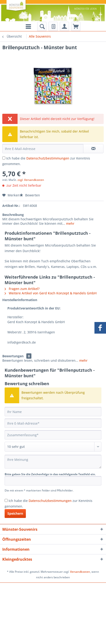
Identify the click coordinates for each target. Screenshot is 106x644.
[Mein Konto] (64, 26)
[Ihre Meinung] (53, 462)
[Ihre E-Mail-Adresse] (53, 423)
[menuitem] (42, 26)
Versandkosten (80, 572)
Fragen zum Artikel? (22, 289)
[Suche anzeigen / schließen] (42, 26)
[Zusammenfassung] (53, 435)
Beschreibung (13, 215)
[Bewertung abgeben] (53, 447)
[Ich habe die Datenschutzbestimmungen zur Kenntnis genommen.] (4, 158)
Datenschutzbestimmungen (48, 158)
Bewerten (30, 195)
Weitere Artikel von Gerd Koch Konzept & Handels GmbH (51, 293)
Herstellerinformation (20, 300)
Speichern (15, 513)
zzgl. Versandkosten (31, 180)
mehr (70, 223)
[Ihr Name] (53, 412)
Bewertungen (13, 356)
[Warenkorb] (76, 26)
